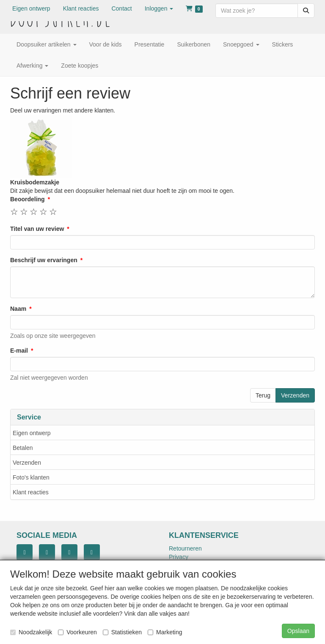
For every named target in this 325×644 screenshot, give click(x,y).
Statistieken (122, 632)
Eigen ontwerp (32, 433)
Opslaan (298, 631)
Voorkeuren (77, 632)
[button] (159, 8)
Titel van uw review (37, 229)
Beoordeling (28, 199)
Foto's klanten (31, 477)
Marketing (165, 632)
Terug (263, 395)
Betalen (23, 448)
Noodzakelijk (31, 632)
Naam (18, 309)
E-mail (19, 351)
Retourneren (185, 548)
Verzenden (27, 463)
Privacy (179, 557)
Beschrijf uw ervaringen (44, 260)
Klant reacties (31, 492)
